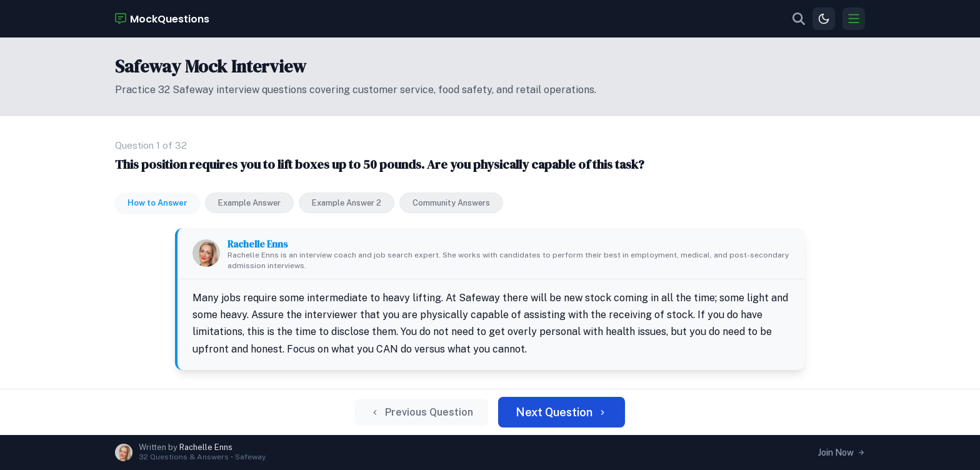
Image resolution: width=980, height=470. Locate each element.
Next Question (562, 412)
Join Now (842, 452)
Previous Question (422, 412)
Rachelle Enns (258, 244)
